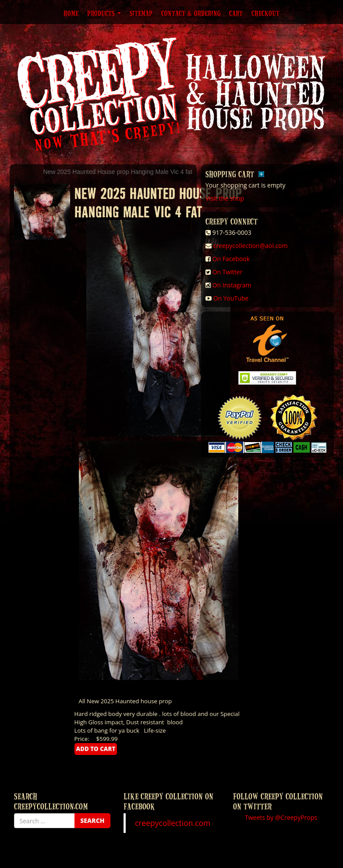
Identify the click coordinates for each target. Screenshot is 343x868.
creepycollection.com (173, 823)
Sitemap (141, 13)
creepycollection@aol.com (251, 246)
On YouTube (231, 298)
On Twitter (228, 272)
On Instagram (232, 285)
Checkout (265, 13)
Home (71, 13)
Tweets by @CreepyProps (281, 817)
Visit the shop (225, 198)
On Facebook (231, 259)
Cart (236, 13)
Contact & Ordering (191, 13)
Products (104, 13)
